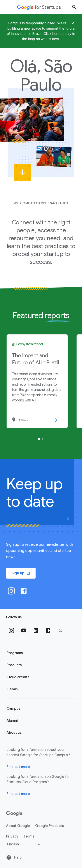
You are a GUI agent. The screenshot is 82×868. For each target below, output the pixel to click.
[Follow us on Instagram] (11, 630)
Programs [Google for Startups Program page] (15, 653)
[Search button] (74, 7)
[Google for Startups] (39, 7)
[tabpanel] (37, 381)
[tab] (39, 439)
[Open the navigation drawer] (10, 7)
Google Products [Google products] (50, 826)
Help (14, 857)
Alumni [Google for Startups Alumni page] (12, 721)
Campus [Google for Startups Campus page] (13, 709)
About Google (18, 826)
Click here (52, 34)
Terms (29, 836)
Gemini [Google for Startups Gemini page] (13, 689)
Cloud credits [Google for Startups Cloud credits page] (18, 677)
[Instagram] (11, 591)
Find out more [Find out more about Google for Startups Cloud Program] (18, 794)
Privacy (12, 836)
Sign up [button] (21, 573)
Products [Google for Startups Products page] (14, 665)
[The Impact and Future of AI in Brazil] (37, 381)
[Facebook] (24, 591)
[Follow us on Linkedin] (36, 630)
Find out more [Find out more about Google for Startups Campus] (18, 767)
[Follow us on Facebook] (48, 630)
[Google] (14, 814)
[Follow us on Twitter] (60, 630)
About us (14, 733)
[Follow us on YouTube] (24, 630)
